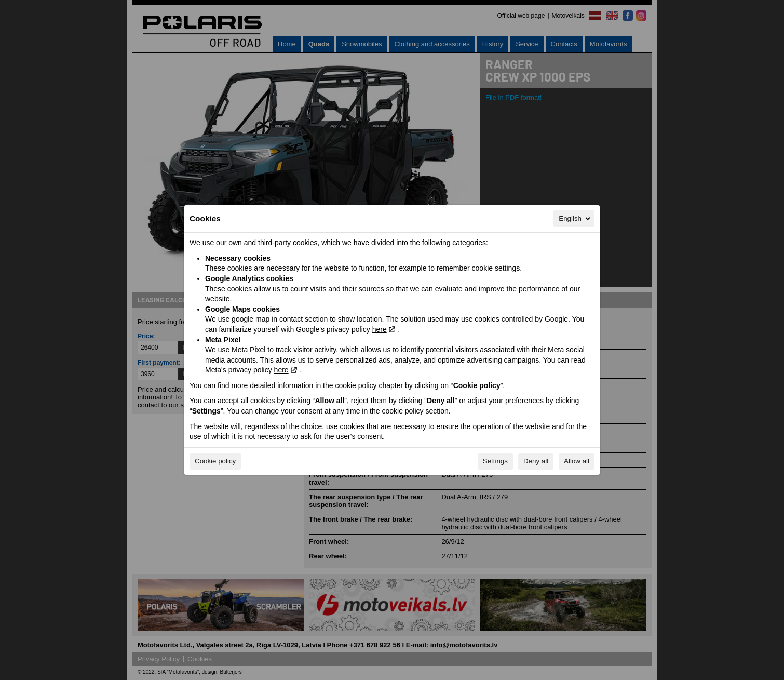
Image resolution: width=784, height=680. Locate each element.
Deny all (536, 461)
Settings (495, 461)
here (380, 329)
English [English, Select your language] (575, 219)
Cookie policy (215, 461)
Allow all (577, 461)
